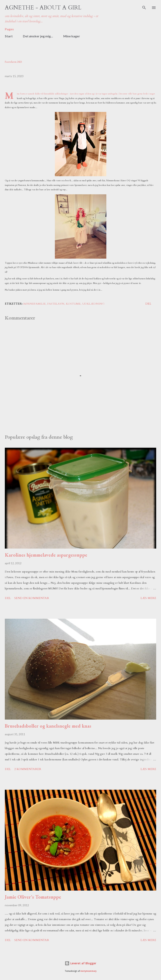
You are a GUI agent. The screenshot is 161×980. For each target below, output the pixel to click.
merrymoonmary (88, 971)
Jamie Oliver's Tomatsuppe (33, 897)
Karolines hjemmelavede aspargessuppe (46, 555)
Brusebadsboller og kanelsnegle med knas (48, 726)
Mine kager (72, 36)
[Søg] (144, 7)
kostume (73, 304)
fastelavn (56, 304)
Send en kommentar (32, 598)
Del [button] (148, 304)
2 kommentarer (28, 769)
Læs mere (148, 598)
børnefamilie (34, 304)
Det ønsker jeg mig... (38, 36)
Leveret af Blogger (80, 963)
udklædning (93, 304)
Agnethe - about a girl (43, 8)
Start (9, 36)
